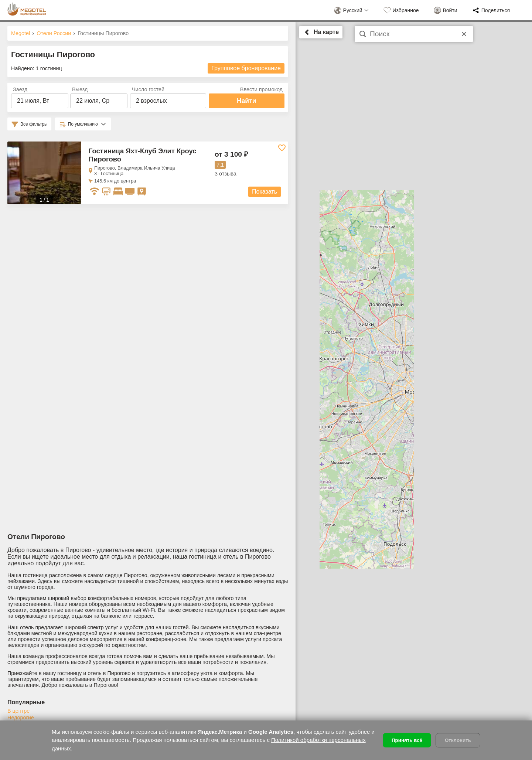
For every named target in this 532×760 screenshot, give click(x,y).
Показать (265, 192)
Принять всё (407, 740)
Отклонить (458, 740)
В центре (18, 711)
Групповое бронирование (246, 68)
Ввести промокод (261, 89)
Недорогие (21, 718)
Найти (247, 101)
